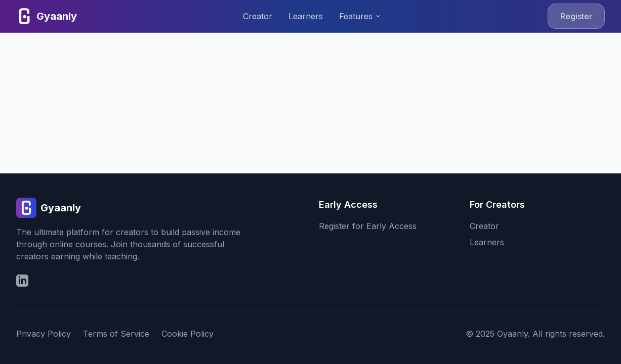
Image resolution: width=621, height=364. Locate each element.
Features (360, 16)
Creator (258, 16)
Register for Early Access (368, 226)
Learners (306, 16)
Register (576, 16)
